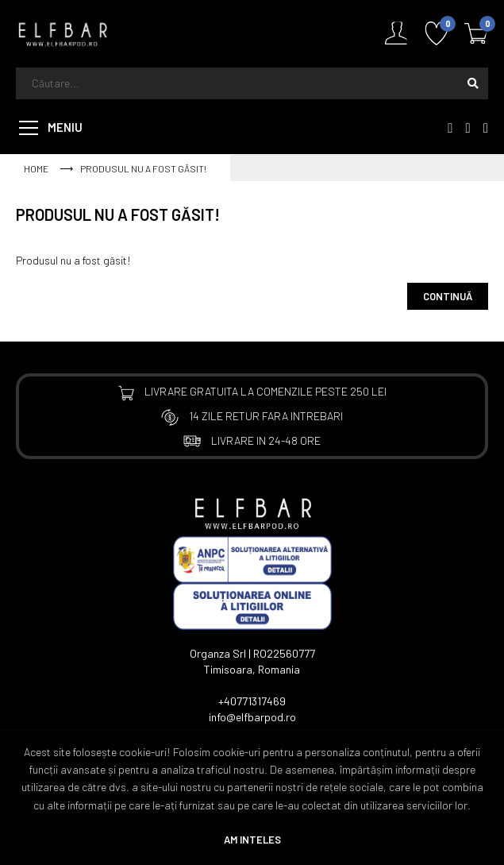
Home (36, 168)
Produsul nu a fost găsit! (143, 168)
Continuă (448, 296)
